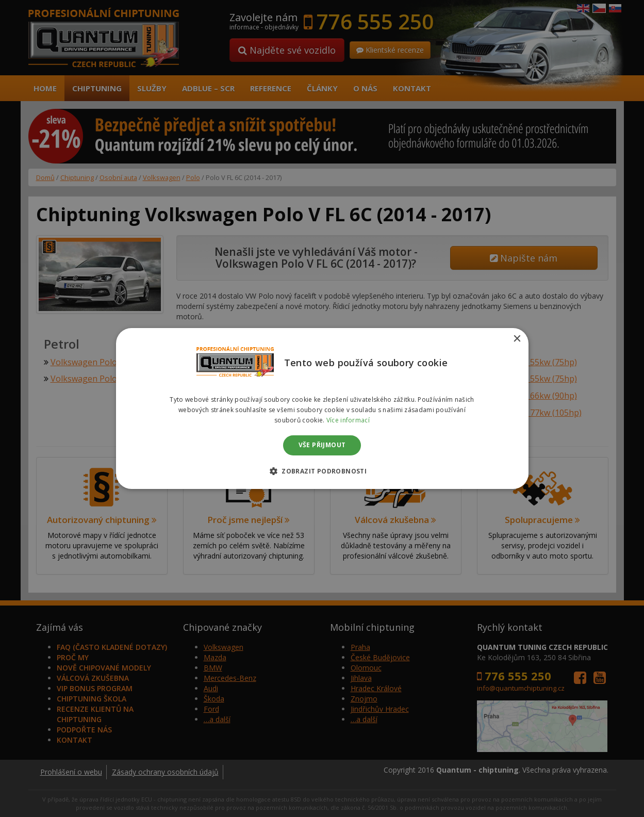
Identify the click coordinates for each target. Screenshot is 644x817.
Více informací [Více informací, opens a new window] (348, 420)
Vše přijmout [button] (322, 445)
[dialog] (322, 408)
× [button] (517, 339)
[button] (322, 471)
